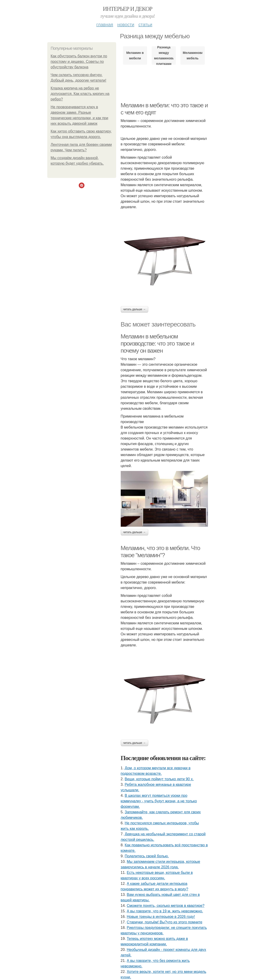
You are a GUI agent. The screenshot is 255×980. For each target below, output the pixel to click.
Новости (126, 25)
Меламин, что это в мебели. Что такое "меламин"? (160, 552)
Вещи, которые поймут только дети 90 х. (159, 779)
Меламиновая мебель (192, 55)
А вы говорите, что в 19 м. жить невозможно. (165, 911)
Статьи (145, 25)
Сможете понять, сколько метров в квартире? (165, 906)
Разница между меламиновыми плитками (164, 55)
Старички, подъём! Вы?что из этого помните (164, 922)
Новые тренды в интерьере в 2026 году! (161, 917)
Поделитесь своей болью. (147, 856)
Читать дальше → (135, 309)
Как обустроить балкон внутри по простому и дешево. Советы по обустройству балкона (79, 62)
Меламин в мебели (135, 55)
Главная (105, 25)
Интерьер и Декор (127, 9)
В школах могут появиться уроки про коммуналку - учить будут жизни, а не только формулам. (159, 801)
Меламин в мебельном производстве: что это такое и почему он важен (157, 343)
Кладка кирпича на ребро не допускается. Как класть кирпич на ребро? (80, 94)
